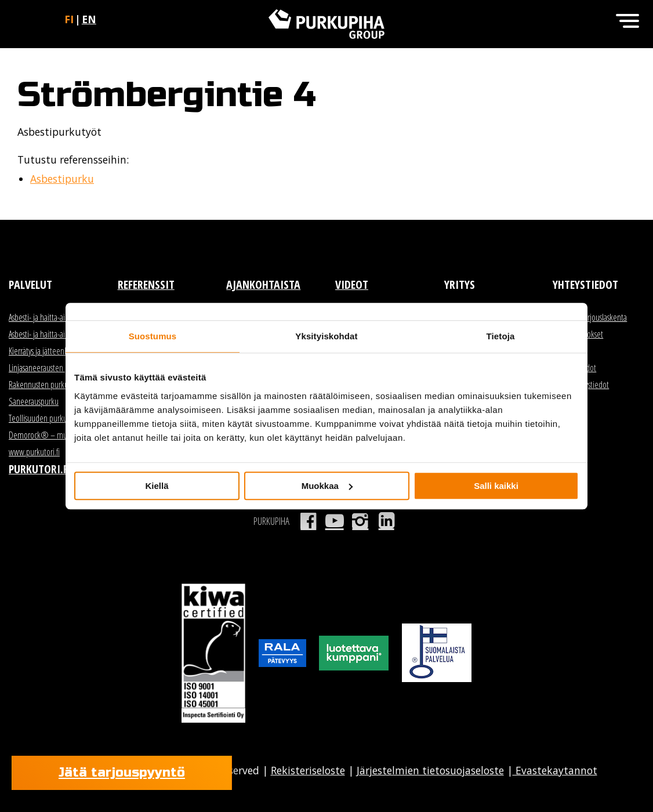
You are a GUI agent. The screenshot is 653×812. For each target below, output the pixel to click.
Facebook (308, 521)
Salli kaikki (496, 486)
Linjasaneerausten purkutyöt (52, 368)
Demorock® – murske (44, 435)
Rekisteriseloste (308, 770)
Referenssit (146, 284)
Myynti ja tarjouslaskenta (590, 317)
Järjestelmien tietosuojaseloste (430, 770)
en (89, 19)
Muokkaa (327, 486)
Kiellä (157, 486)
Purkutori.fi (40, 469)
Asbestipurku (62, 179)
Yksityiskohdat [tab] (326, 336)
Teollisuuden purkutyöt (44, 418)
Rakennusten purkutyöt (44, 385)
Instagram (360, 521)
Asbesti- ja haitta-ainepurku (50, 334)
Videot (352, 284)
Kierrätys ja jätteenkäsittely (49, 351)
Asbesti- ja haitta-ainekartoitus (54, 317)
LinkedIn (387, 521)
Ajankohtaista (263, 284)
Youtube (334, 521)
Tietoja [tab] (501, 336)
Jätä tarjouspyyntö (122, 773)
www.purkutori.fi (34, 452)
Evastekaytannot (555, 770)
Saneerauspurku (34, 401)
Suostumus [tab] (153, 336)
